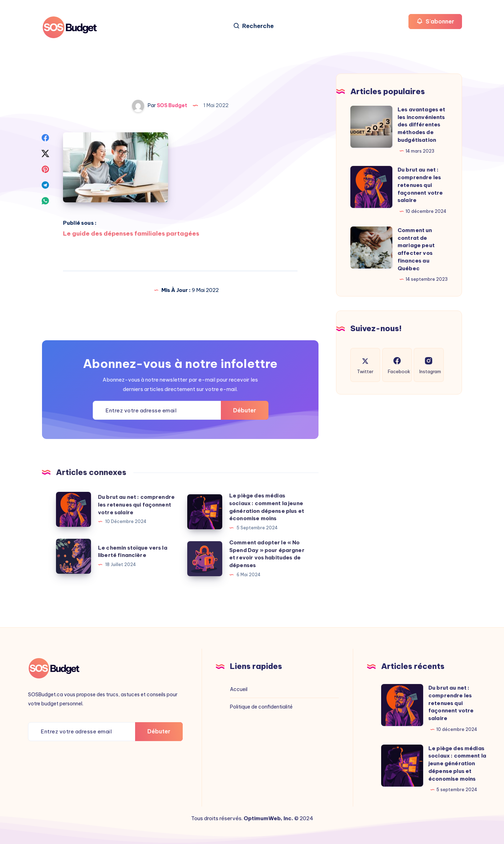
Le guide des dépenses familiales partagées (131, 233)
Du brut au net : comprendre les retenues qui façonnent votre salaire (136, 505)
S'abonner (435, 21)
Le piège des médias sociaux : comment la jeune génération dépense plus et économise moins (457, 763)
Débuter (245, 410)
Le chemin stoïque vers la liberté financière (133, 552)
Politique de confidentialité (261, 707)
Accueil (239, 689)
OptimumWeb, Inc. (268, 818)
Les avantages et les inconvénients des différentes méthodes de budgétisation (421, 125)
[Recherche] (253, 26)
